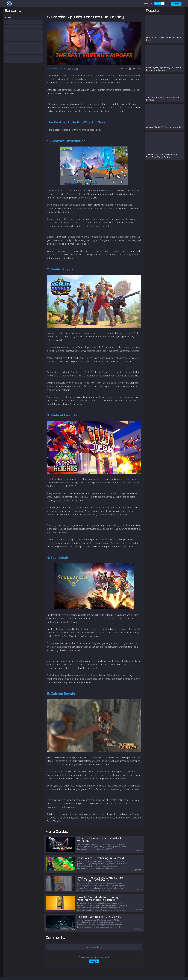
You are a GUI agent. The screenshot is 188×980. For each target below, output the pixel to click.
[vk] (139, 82)
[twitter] (134, 82)
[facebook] (130, 82)
